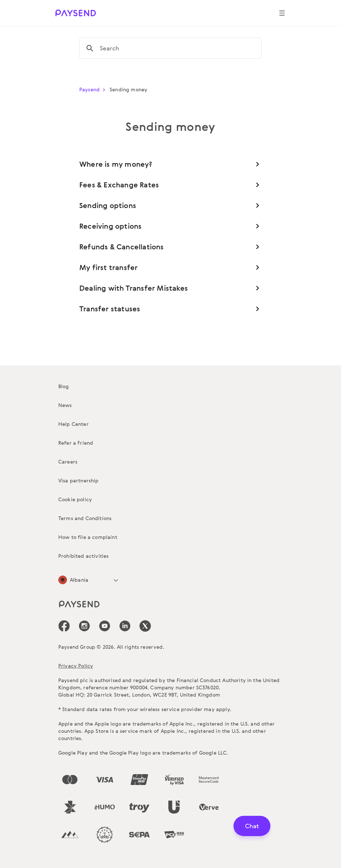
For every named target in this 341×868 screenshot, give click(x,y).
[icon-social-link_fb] (64, 626)
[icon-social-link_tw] (145, 626)
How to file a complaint (88, 537)
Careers (68, 462)
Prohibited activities (83, 556)
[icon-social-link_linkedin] (125, 626)
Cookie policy (75, 499)
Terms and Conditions (85, 518)
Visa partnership (79, 480)
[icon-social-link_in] (84, 626)
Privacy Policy (76, 666)
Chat (252, 826)
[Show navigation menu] (282, 13)
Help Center (73, 424)
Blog (64, 386)
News (65, 405)
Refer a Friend (76, 443)
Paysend (94, 89)
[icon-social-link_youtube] (105, 626)
